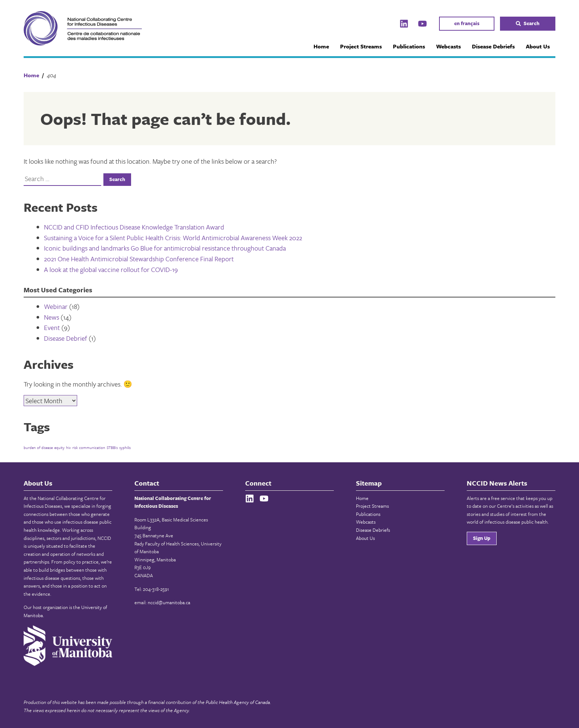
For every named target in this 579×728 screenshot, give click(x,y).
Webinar (56, 306)
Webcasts (448, 46)
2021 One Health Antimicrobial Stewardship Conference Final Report (139, 259)
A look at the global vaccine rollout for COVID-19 (111, 269)
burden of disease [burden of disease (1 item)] (38, 448)
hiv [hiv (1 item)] (68, 448)
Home (321, 46)
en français (467, 23)
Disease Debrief (66, 338)
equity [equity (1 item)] (59, 448)
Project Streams (361, 46)
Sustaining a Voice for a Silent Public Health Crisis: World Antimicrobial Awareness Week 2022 (173, 238)
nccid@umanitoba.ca (169, 602)
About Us (538, 46)
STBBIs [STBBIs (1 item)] (112, 448)
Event (52, 327)
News (52, 317)
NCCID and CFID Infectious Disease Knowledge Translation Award (134, 227)
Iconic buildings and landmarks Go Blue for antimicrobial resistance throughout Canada (165, 248)
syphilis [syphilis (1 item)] (125, 448)
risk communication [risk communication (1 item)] (89, 448)
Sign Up (482, 538)
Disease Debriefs (493, 46)
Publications (409, 46)
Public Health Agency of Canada (238, 702)
